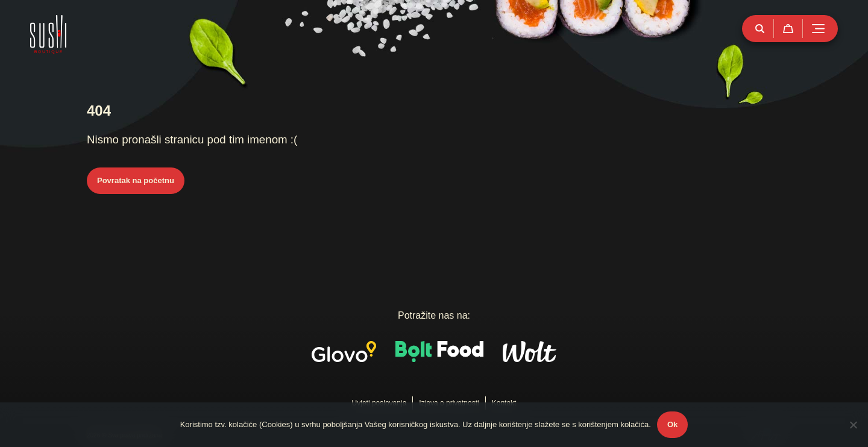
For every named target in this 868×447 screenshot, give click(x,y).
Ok (672, 424)
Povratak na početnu (136, 180)
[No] (853, 425)
